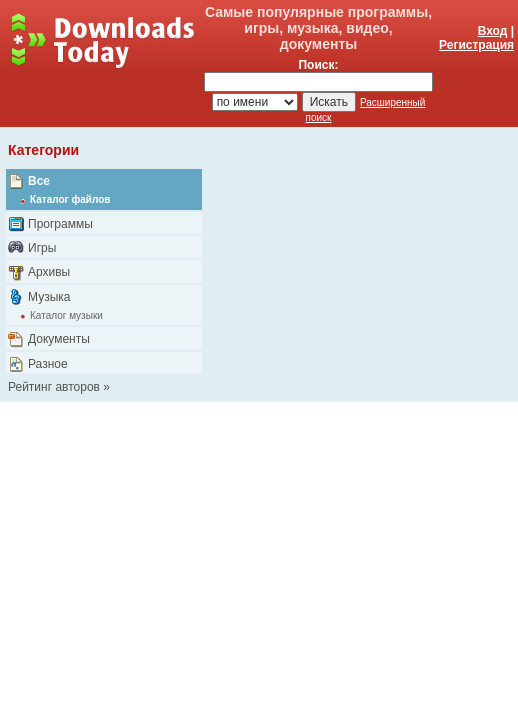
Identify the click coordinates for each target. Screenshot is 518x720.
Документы (59, 339)
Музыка (49, 297)
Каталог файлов (70, 199)
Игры (42, 248)
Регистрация (476, 45)
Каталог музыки (66, 315)
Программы (60, 224)
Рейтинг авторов (54, 387)
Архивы (49, 272)
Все (39, 181)
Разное (48, 364)
